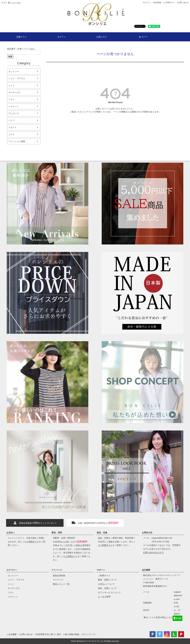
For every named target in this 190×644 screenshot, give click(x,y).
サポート (101, 570)
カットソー (14, 71)
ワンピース (14, 113)
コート (12, 134)
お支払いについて (106, 584)
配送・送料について (107, 580)
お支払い (11, 533)
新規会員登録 (59, 576)
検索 (10, 57)
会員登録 (158, 3)
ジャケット (14, 106)
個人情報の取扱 (72, 634)
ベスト (12, 99)
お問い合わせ (183, 3)
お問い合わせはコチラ (153, 552)
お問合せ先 (147, 533)
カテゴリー (12, 570)
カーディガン (15, 92)
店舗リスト (22, 37)
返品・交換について (107, 588)
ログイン (147, 3)
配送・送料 (57, 533)
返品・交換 (102, 533)
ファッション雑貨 (17, 141)
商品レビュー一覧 (61, 584)
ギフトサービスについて (109, 593)
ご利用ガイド (170, 3)
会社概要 (146, 570)
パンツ (12, 120)
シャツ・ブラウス (17, 78)
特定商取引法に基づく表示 (49, 634)
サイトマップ (89, 634)
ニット (12, 85)
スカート (13, 127)
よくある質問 (104, 597)
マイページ (57, 570)
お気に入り (102, 37)
